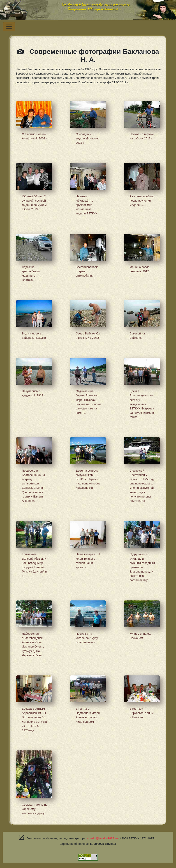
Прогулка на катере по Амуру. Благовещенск (87, 638)
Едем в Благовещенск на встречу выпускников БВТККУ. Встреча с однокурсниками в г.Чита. (142, 404)
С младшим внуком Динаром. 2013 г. (87, 138)
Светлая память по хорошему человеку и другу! (35, 809)
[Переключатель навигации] (9, 27)
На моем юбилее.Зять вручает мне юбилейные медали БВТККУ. (87, 205)
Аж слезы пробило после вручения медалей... (142, 201)
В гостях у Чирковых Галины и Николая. (141, 713)
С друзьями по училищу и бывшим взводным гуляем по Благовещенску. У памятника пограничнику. (142, 567)
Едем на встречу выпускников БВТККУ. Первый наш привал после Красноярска (88, 479)
